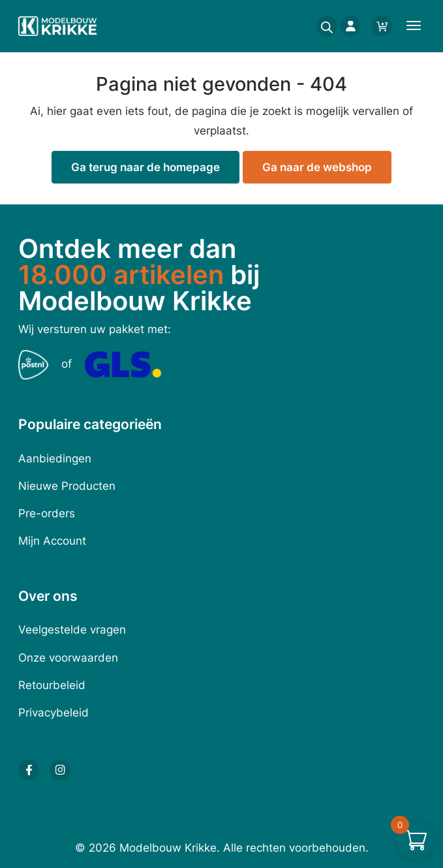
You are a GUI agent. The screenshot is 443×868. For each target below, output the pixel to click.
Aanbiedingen (55, 458)
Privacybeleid (53, 713)
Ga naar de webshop (317, 167)
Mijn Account (52, 541)
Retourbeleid (52, 685)
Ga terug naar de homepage (145, 167)
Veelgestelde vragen (72, 630)
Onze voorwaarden (68, 658)
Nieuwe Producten (67, 486)
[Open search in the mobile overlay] (323, 26)
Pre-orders (47, 513)
